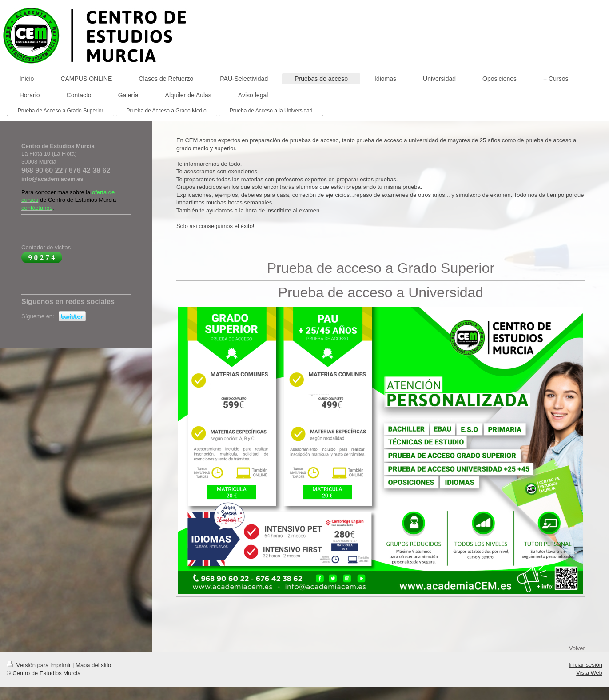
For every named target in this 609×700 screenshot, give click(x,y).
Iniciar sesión (585, 665)
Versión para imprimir (40, 665)
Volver (577, 648)
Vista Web (589, 673)
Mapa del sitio (93, 665)
